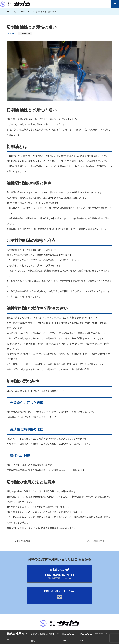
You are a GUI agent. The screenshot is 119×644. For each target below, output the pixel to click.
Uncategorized (25, 33)
